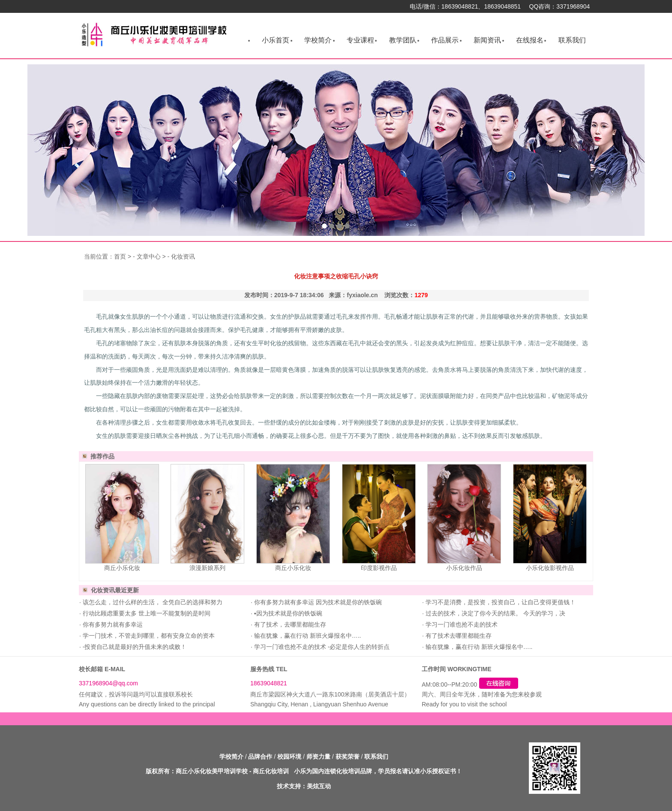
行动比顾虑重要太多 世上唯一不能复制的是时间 (146, 613)
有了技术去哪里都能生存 (458, 636)
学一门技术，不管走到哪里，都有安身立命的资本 (148, 636)
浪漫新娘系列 (207, 568)
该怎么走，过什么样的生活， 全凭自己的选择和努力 (152, 602)
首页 (120, 256)
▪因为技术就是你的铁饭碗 (287, 613)
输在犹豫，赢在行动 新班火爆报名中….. (307, 636)
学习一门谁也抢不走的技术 (461, 624)
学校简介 (318, 40)
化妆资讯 (183, 256)
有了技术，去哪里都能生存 (289, 624)
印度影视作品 (379, 568)
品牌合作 (260, 757)
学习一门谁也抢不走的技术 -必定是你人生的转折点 (321, 647)
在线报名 (530, 40)
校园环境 (289, 757)
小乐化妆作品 (464, 568)
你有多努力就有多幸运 (112, 624)
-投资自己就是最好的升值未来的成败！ (134, 647)
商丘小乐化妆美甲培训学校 (212, 771)
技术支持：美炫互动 (304, 786)
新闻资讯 (487, 40)
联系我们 (572, 40)
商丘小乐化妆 (122, 568)
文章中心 (149, 256)
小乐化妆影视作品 (550, 568)
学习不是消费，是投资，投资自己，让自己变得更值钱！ (500, 602)
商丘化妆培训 (271, 771)
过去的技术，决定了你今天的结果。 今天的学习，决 (495, 613)
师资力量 (318, 757)
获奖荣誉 (348, 757)
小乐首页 (276, 40)
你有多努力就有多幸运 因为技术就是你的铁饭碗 (317, 602)
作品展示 (445, 40)
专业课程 (360, 40)
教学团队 (403, 40)
